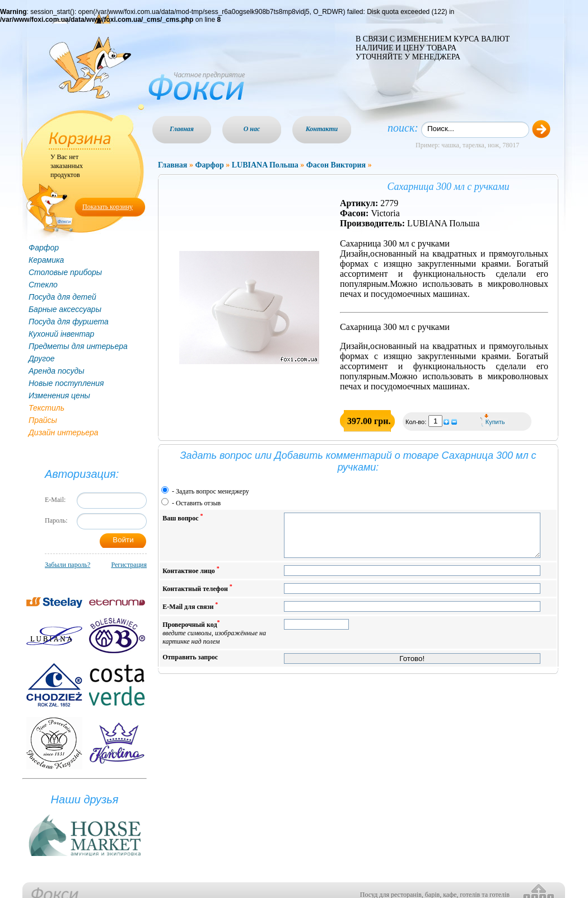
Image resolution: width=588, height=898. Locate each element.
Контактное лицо (191, 578)
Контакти (322, 129)
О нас (252, 129)
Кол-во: (417, 422)
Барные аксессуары (65, 309)
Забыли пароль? (67, 565)
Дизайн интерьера (64, 432)
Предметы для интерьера (78, 346)
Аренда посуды (56, 371)
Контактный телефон (197, 596)
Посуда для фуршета (69, 322)
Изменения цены (59, 396)
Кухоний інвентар (61, 334)
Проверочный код (214, 641)
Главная (182, 129)
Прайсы (43, 420)
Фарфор (44, 248)
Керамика (46, 260)
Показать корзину (108, 207)
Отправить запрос (190, 666)
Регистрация (129, 565)
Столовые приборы (65, 272)
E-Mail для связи (190, 614)
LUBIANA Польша (265, 165)
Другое (42, 359)
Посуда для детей (62, 297)
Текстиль (46, 408)
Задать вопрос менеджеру (213, 491)
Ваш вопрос (183, 517)
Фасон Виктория (336, 165)
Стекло (43, 285)
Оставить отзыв (198, 503)
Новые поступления (66, 383)
